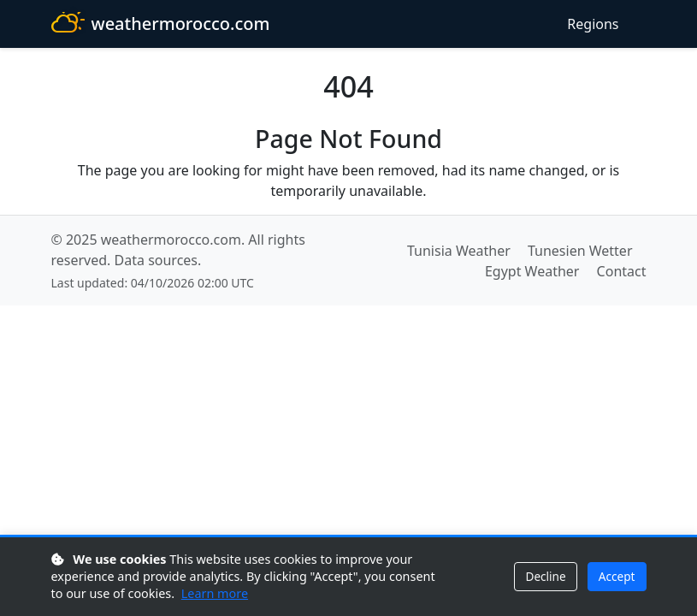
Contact (622, 271)
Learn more (215, 593)
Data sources (156, 260)
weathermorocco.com (161, 24)
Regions (593, 24)
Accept (617, 576)
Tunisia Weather (459, 251)
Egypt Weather (532, 271)
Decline (545, 576)
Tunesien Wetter (580, 251)
